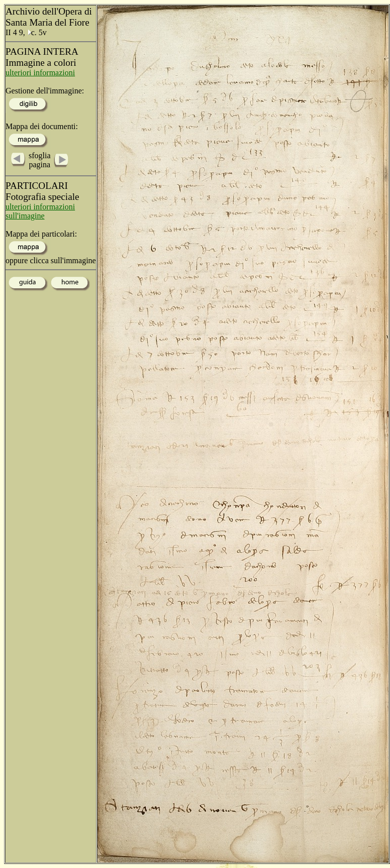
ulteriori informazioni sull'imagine (40, 211)
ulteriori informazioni (40, 73)
